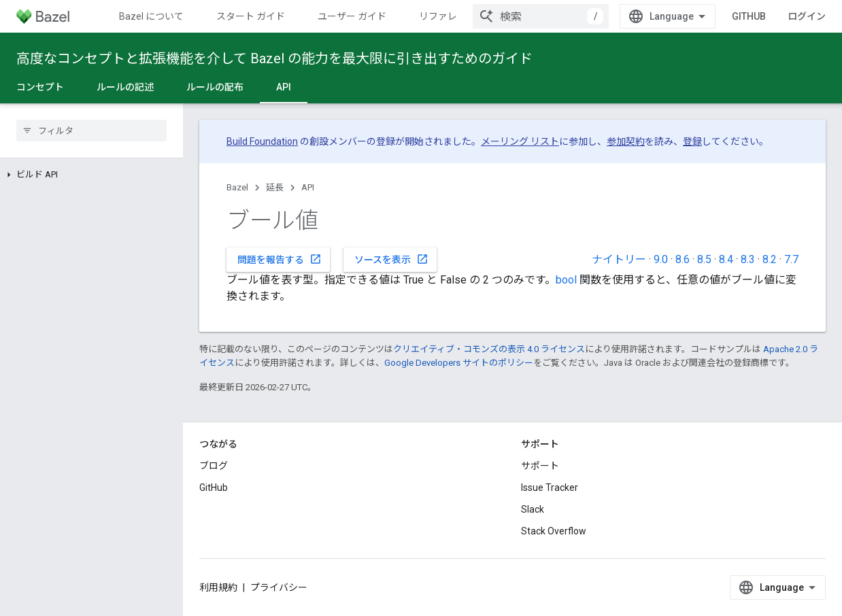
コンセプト (40, 87)
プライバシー (279, 587)
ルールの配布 (215, 87)
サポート (540, 466)
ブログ (214, 466)
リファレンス (448, 16)
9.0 (661, 259)
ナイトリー (619, 259)
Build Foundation (262, 141)
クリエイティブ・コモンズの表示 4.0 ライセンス (489, 349)
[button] (91, 175)
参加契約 (626, 141)
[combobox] (541, 16)
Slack (533, 509)
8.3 (748, 259)
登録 (692, 141)
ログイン (807, 16)
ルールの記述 (125, 87)
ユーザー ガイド (352, 16)
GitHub (749, 16)
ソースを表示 (391, 259)
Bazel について (151, 16)
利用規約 (218, 587)
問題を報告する (280, 259)
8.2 (770, 259)
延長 (275, 187)
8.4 (726, 259)
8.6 (683, 259)
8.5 (704, 259)
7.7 (791, 259)
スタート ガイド (251, 16)
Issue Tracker (550, 487)
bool (566, 280)
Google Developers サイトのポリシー (459, 363)
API (308, 187)
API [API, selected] (284, 87)
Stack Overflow (554, 531)
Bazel (237, 187)
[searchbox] (91, 131)
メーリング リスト (520, 141)
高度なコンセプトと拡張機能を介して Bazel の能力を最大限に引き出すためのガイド (274, 58)
